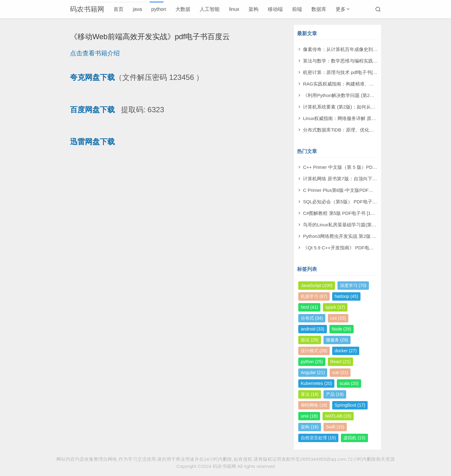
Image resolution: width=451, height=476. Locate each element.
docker (346, 351)
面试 (310, 340)
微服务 (337, 340)
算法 (310, 394)
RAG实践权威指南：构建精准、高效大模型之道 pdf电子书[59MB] (371, 84)
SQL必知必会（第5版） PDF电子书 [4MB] (347, 202)
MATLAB (338, 416)
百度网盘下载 (92, 110)
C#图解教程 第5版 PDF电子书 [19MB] (342, 213)
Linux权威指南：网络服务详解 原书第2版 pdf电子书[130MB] (365, 118)
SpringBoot (350, 405)
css (338, 318)
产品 (335, 394)
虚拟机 (354, 438)
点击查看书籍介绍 (95, 53)
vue (340, 372)
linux (234, 9)
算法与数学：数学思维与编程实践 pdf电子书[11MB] (356, 61)
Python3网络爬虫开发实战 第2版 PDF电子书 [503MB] (358, 236)
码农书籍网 (87, 9)
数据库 (319, 9)
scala (349, 383)
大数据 (183, 9)
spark (335, 307)
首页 (119, 9)
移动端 (275, 9)
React (340, 362)
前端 (297, 9)
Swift (335, 427)
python (159, 9)
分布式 (312, 318)
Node (342, 329)
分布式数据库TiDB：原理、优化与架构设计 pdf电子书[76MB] (366, 130)
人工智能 (210, 9)
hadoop (346, 296)
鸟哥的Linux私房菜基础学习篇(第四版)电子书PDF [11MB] (363, 225)
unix (309, 416)
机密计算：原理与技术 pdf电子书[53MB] (345, 72)
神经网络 (314, 405)
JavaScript (317, 285)
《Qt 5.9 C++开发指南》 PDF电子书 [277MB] (350, 248)
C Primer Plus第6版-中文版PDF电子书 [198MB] (352, 190)
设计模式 (314, 351)
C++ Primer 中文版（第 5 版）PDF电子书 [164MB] (356, 167)
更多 (341, 9)
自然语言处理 (318, 438)
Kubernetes (316, 383)
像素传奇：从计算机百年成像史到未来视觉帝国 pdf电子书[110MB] (372, 49)
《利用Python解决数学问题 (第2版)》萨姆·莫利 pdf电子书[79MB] (370, 95)
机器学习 (314, 296)
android (313, 329)
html (309, 307)
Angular (313, 372)
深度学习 (353, 285)
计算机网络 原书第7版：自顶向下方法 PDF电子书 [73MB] (363, 179)
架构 (253, 9)
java (137, 9)
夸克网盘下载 (92, 77)
